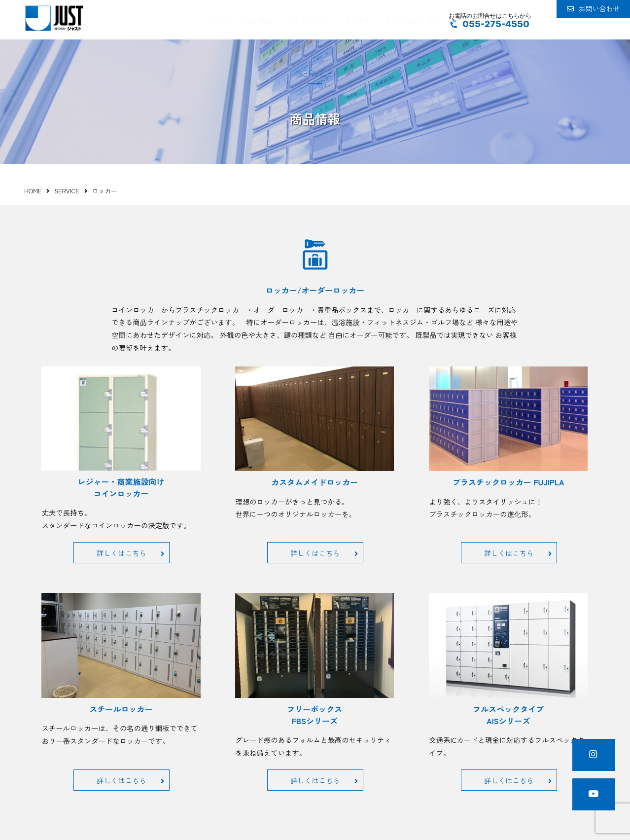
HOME (33, 191)
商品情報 (261, 19)
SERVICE (67, 191)
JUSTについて (307, 19)
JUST (54, 18)
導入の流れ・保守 (406, 19)
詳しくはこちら (130, 553)
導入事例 (354, 19)
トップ (226, 19)
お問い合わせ (586, 20)
